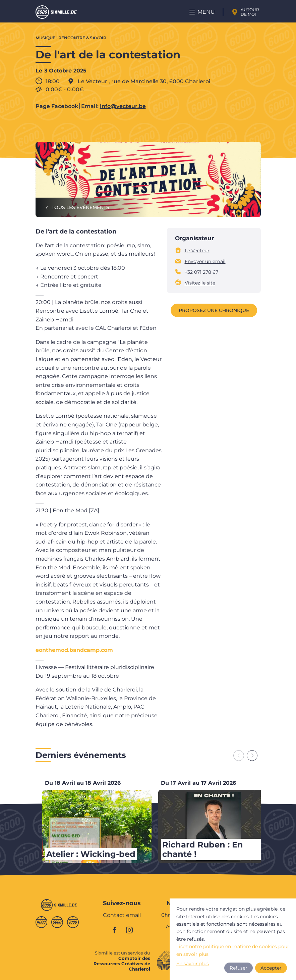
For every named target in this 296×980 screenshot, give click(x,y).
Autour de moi (250, 12)
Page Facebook (57, 106)
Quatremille (41, 922)
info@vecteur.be (123, 106)
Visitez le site (200, 283)
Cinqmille (57, 922)
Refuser (239, 968)
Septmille (73, 922)
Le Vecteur (197, 251)
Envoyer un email (205, 261)
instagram (129, 930)
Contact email (122, 915)
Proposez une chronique (214, 310)
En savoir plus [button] (193, 964)
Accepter (271, 968)
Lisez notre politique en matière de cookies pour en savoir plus (233, 950)
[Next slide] (252, 756)
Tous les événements (80, 207)
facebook (115, 930)
